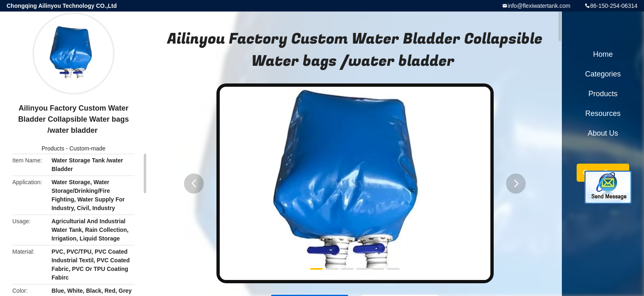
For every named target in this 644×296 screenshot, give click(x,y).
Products (53, 148)
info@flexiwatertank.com (539, 6)
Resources (603, 113)
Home (603, 54)
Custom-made (87, 148)
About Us (603, 133)
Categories (603, 74)
